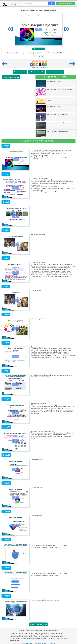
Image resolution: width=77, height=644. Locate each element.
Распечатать (39, 49)
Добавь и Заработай (66, 3)
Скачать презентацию (11, 77)
